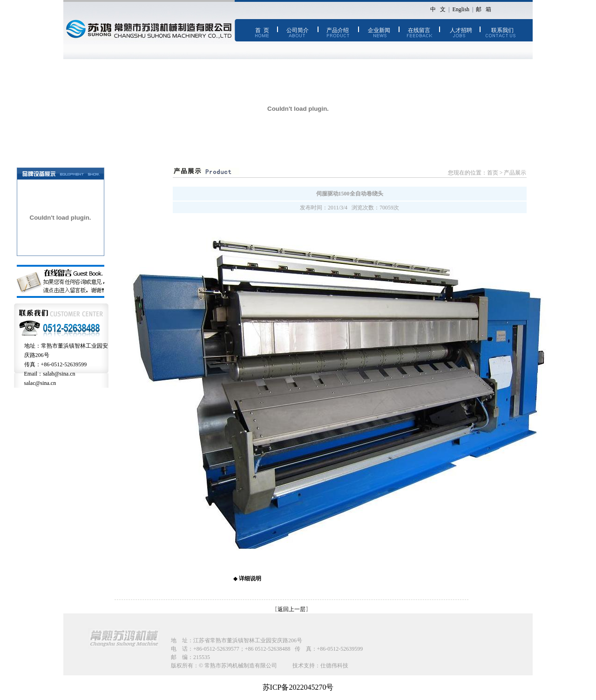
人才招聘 (461, 30)
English (461, 9)
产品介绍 (338, 30)
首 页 (262, 30)
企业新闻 (379, 30)
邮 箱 (484, 9)
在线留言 (419, 30)
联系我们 (502, 30)
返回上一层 (291, 609)
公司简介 (298, 30)
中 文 (438, 9)
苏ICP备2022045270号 (298, 687)
